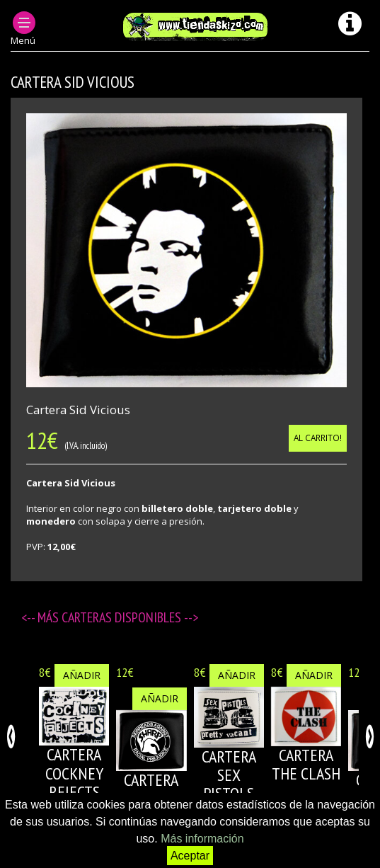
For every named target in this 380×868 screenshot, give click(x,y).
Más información (202, 839)
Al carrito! (318, 438)
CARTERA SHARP (151, 789)
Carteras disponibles (123, 617)
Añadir (82, 675)
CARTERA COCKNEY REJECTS (74, 773)
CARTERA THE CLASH (306, 764)
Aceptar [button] (190, 856)
